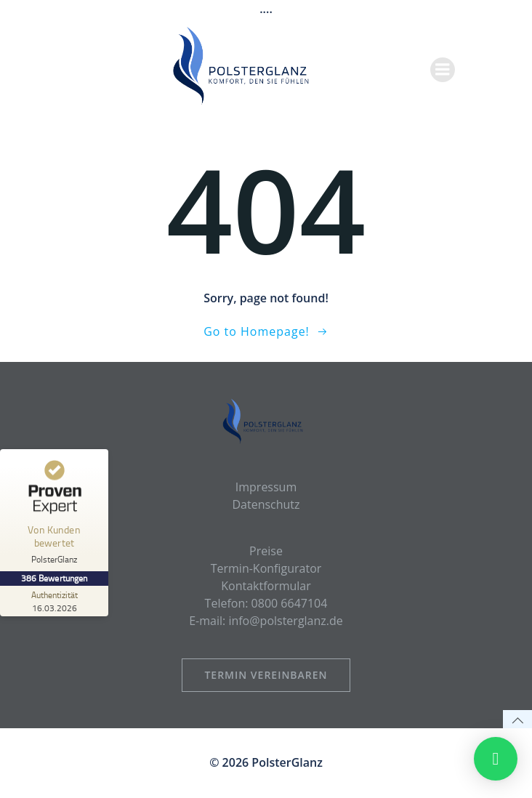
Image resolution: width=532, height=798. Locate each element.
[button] (496, 759)
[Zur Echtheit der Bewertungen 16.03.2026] (55, 601)
